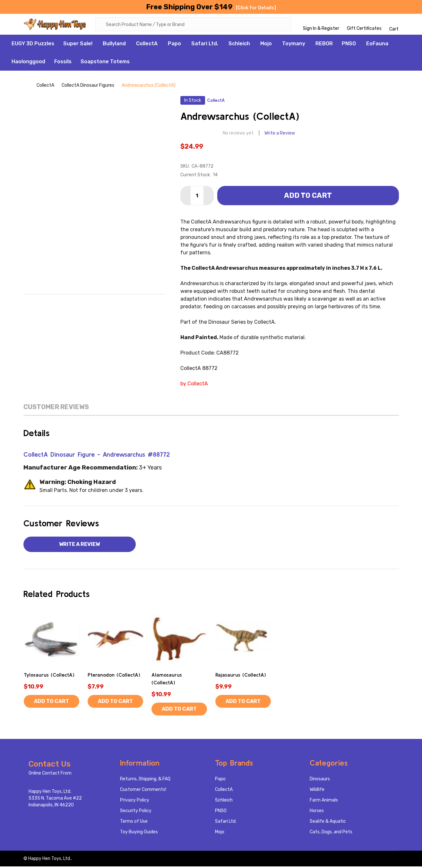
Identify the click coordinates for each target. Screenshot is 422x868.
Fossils (63, 63)
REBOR (324, 45)
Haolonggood (28, 63)
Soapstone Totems (105, 63)
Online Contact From (50, 775)
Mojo (266, 45)
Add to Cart (308, 197)
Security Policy (136, 812)
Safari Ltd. (205, 45)
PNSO (349, 45)
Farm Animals (324, 802)
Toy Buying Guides (139, 833)
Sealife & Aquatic (328, 823)
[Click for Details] (256, 8)
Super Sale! (78, 45)
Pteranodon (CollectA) (114, 676)
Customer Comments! (143, 791)
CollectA (147, 45)
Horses (317, 812)
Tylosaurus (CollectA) (49, 676)
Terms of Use (134, 823)
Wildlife (317, 791)
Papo (174, 45)
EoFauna (377, 45)
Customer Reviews (56, 408)
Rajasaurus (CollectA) (241, 676)
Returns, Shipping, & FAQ (145, 780)
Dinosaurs (320, 780)
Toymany (294, 45)
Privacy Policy (135, 802)
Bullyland (114, 45)
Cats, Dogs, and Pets (331, 833)
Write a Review (280, 135)
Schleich (239, 45)
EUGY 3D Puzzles (33, 45)
